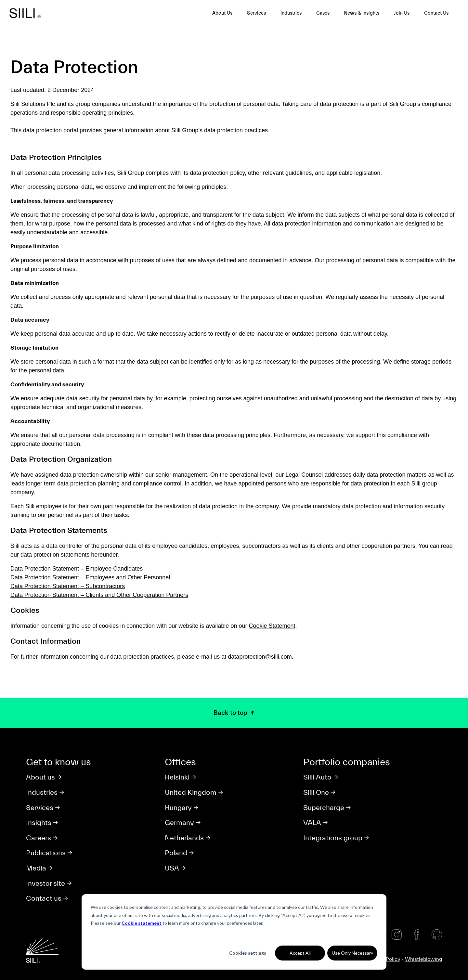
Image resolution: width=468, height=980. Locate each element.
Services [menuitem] (256, 13)
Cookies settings (248, 953)
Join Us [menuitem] (402, 13)
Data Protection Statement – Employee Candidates (77, 569)
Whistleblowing (423, 959)
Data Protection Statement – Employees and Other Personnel (90, 577)
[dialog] (234, 932)
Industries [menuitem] (291, 13)
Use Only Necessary (352, 953)
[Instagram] (396, 935)
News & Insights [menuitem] (362, 13)
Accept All (300, 953)
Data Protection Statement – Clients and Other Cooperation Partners (99, 595)
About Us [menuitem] (222, 13)
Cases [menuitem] (323, 13)
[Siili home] (27, 13)
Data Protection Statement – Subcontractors (68, 586)
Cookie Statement (272, 626)
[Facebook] (417, 935)
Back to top (231, 713)
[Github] (437, 935)
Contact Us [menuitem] (436, 13)
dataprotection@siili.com (260, 657)
